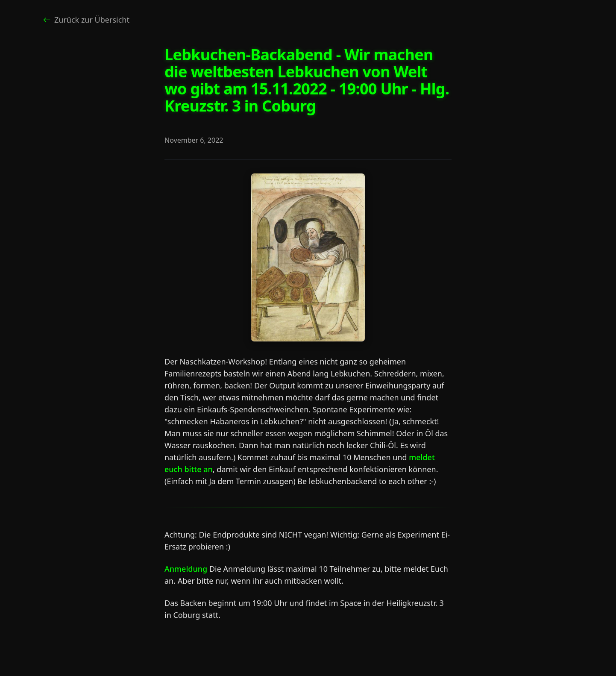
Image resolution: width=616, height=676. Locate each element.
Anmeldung (186, 569)
